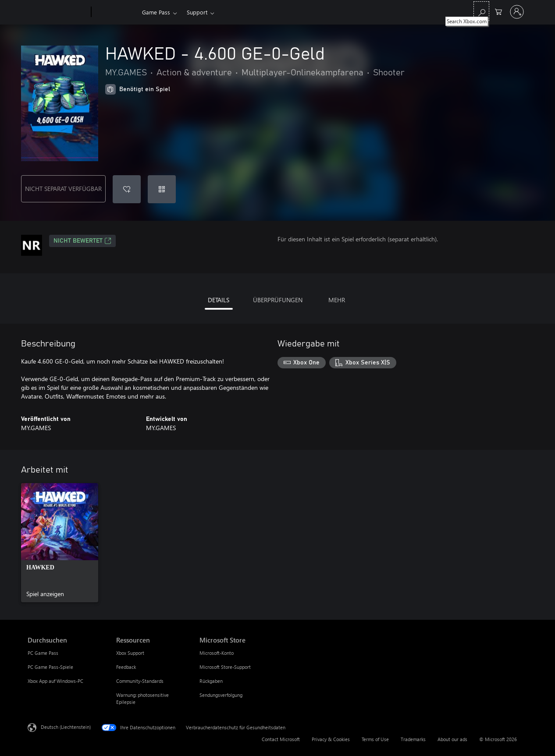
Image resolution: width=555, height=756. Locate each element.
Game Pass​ (156, 12)
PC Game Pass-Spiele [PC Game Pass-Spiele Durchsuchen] (50, 667)
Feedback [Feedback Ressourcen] (126, 667)
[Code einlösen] (162, 189)
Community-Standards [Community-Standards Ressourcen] (140, 681)
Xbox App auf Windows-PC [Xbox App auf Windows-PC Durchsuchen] (55, 681)
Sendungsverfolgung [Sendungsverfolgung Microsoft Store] (221, 695)
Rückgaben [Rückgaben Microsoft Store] (211, 681)
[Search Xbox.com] (481, 11)
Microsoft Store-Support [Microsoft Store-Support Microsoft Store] (225, 667)
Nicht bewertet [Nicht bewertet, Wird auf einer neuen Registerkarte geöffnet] (82, 241)
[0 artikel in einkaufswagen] (498, 11)
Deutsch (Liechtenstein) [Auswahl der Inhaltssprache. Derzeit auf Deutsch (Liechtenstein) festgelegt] (66, 727)
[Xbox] (116, 12)
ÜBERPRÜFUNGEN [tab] (278, 300)
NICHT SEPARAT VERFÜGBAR (63, 189)
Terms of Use (375, 739)
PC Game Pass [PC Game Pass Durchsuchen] (43, 653)
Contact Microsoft (281, 739)
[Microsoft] (58, 12)
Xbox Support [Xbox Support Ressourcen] (130, 653)
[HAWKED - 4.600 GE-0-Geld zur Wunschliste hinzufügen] (127, 189)
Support (197, 12)
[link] (60, 543)
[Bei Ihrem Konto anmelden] (517, 12)
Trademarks (413, 739)
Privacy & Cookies (331, 739)
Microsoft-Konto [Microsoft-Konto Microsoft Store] (217, 653)
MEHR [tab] (337, 300)
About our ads (452, 739)
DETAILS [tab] (219, 300)
